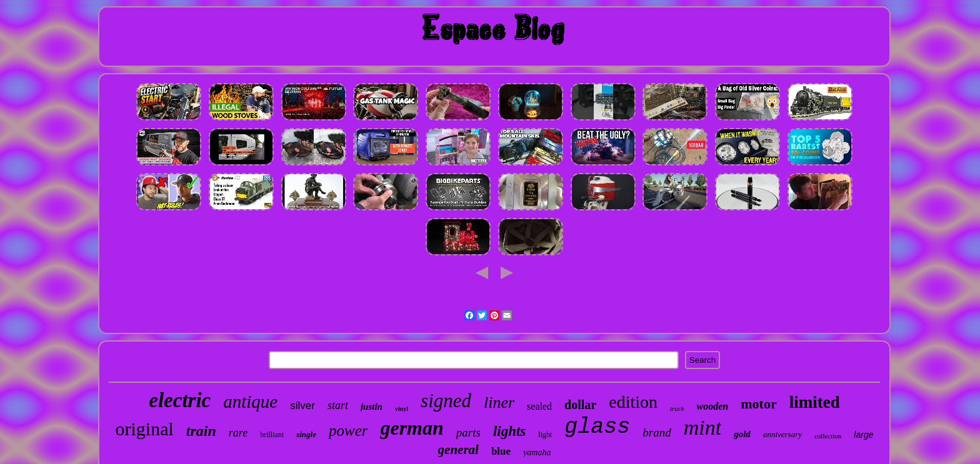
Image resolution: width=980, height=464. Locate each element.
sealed (539, 406)
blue (501, 451)
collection (828, 436)
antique (250, 402)
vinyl (402, 409)
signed (446, 401)
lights (509, 431)
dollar (580, 405)
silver (302, 406)
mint (702, 427)
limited (815, 402)
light (545, 435)
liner (499, 402)
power (348, 431)
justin (372, 407)
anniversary (782, 434)
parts (468, 432)
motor (758, 404)
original (144, 429)
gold (742, 434)
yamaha (537, 452)
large (863, 435)
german (412, 428)
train (201, 431)
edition (633, 402)
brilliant (272, 435)
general (458, 450)
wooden (713, 406)
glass (597, 427)
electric (180, 400)
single (306, 434)
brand (657, 432)
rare (238, 433)
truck (677, 408)
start (338, 405)
